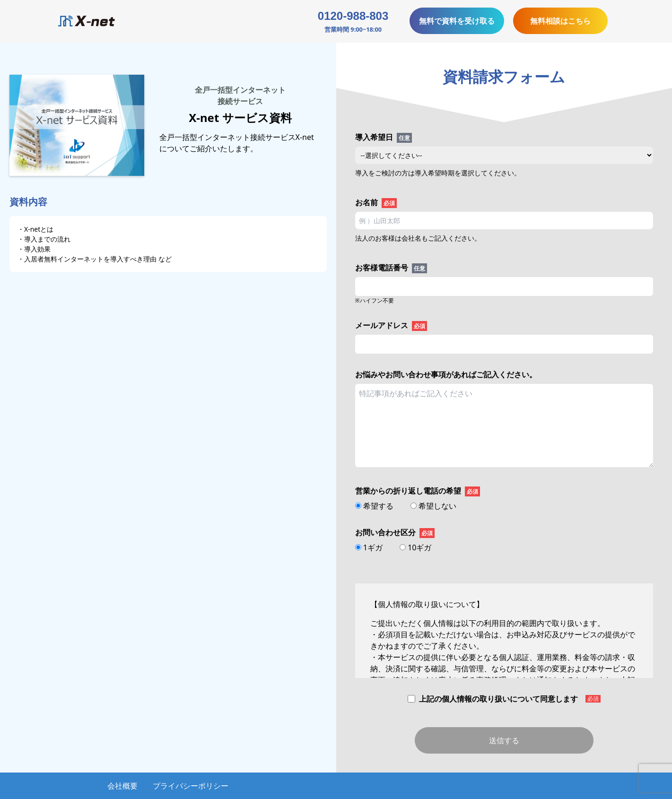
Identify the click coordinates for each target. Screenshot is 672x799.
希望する (375, 506)
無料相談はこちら (560, 21)
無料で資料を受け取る (457, 21)
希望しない (433, 506)
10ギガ (415, 547)
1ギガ (370, 547)
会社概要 (122, 786)
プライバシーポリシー (191, 786)
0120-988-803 (353, 16)
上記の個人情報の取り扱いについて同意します (504, 699)
